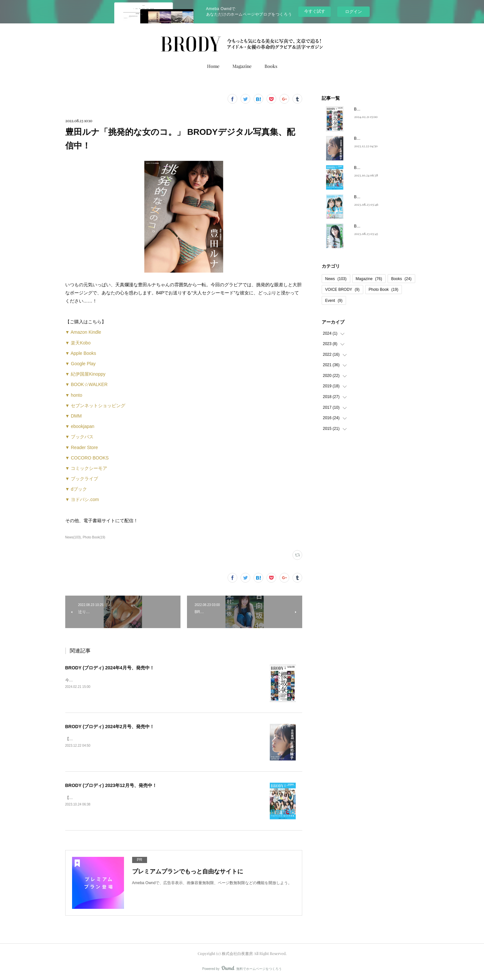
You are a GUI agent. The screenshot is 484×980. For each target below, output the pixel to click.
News (336, 279)
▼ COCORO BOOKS (87, 458)
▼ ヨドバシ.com (82, 499)
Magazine (242, 66)
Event (334, 301)
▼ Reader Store (82, 447)
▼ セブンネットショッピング (95, 406)
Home (213, 66)
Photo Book (384, 290)
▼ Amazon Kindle (83, 332)
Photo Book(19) (94, 537)
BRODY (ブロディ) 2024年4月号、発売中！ (110, 668)
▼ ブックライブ (82, 479)
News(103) (73, 537)
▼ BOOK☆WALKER (87, 384)
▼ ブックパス (80, 437)
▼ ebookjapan (80, 426)
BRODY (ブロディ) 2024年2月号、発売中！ (110, 727)
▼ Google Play (81, 364)
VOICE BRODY (342, 290)
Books (271, 66)
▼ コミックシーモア (86, 468)
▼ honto (74, 395)
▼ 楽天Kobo (78, 343)
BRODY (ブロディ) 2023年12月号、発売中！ (111, 785)
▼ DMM (74, 416)
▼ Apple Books (81, 353)
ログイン (354, 12)
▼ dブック (76, 489)
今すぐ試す (315, 11)
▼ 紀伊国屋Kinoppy (85, 374)
